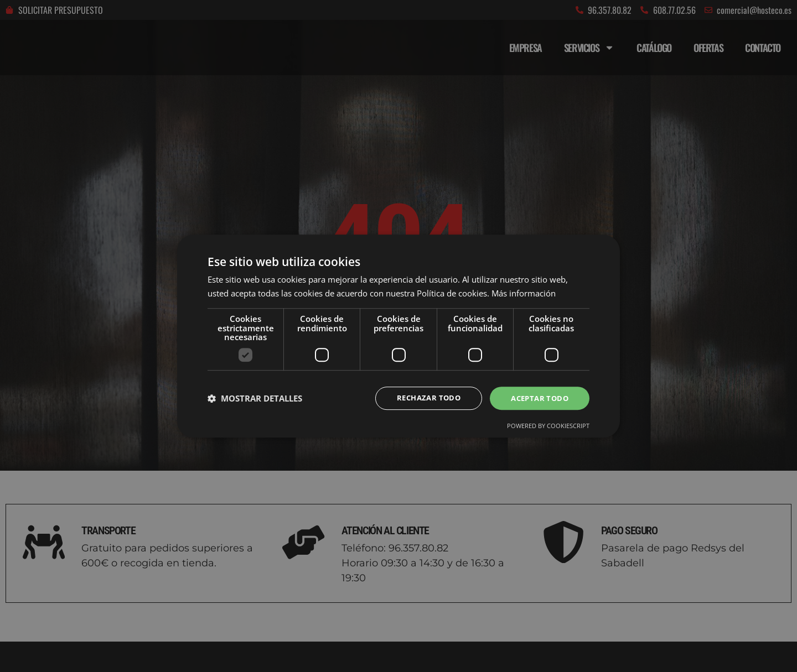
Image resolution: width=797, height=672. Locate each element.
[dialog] (398, 336)
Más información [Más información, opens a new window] (524, 293)
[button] (255, 398)
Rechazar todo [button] (422, 398)
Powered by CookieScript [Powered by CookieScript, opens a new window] (548, 427)
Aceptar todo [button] (537, 398)
